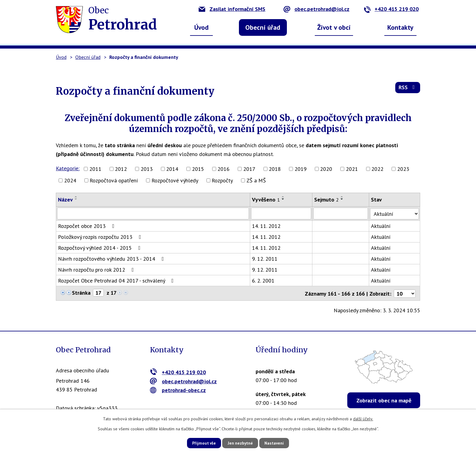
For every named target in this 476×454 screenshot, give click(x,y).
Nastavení (277, 443)
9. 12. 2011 (265, 258)
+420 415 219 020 (391, 9)
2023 (403, 169)
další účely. (363, 418)
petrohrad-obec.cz (178, 390)
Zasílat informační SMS (232, 9)
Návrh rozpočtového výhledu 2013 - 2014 (112, 258)
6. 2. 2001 (264, 280)
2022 (377, 169)
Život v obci (334, 27)
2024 (70, 180)
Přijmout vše (201, 443)
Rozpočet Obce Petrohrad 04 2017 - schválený (117, 280)
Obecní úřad (263, 27)
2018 (275, 169)
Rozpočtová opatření (114, 180)
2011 (95, 169)
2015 (198, 169)
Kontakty (400, 27)
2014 (172, 169)
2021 (352, 169)
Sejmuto (328, 200)
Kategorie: (68, 168)
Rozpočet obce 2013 (87, 226)
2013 (147, 169)
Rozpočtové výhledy (175, 180)
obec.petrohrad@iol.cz (316, 9)
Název (65, 200)
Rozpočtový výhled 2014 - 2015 (100, 247)
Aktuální (382, 226)
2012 (121, 169)
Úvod (201, 27)
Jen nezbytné (240, 443)
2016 (223, 169)
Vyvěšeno (267, 200)
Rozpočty (222, 180)
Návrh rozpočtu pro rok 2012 (97, 269)
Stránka (81, 292)
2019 (301, 169)
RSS (408, 88)
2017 (249, 169)
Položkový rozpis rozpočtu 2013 (101, 237)
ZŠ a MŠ (256, 180)
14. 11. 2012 (267, 226)
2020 (326, 169)
